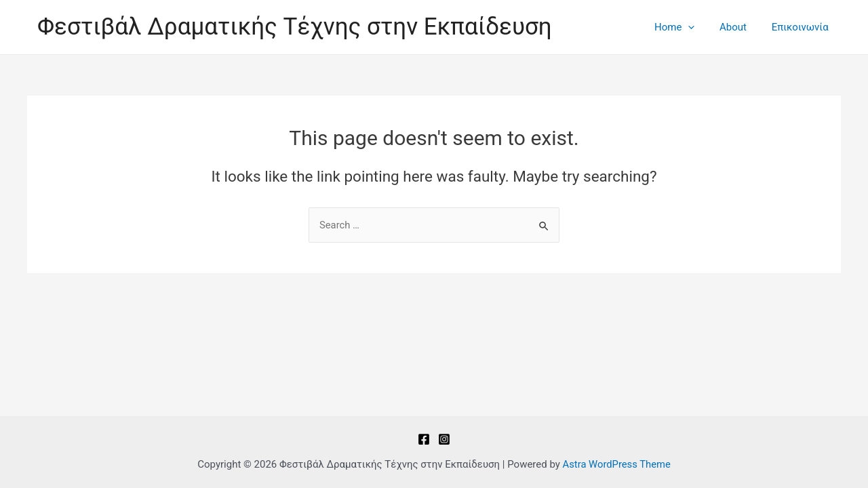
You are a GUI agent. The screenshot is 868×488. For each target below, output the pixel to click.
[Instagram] (444, 439)
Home (686, 27)
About (740, 27)
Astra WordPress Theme (616, 464)
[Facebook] (424, 439)
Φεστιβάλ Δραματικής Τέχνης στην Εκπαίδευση (295, 27)
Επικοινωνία (802, 27)
